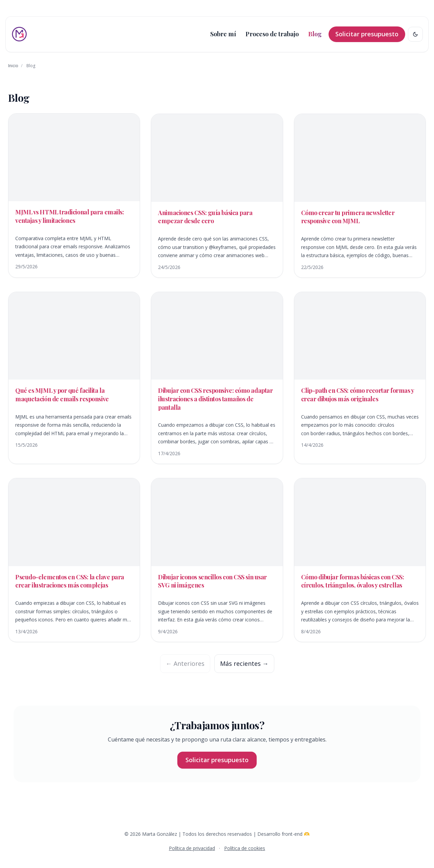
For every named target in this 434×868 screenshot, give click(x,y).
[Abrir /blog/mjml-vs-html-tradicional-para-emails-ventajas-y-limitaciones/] (74, 195)
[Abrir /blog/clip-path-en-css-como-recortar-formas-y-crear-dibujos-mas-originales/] (360, 374)
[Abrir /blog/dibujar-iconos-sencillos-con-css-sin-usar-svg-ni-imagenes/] (217, 560)
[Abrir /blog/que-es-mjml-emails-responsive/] (74, 374)
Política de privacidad (192, 848)
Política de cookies (245, 848)
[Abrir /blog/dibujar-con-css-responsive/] (217, 378)
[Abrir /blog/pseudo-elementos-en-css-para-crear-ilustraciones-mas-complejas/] (74, 560)
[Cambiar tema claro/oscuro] (415, 34)
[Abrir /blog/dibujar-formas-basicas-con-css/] (360, 560)
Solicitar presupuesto (367, 34)
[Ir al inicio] (19, 34)
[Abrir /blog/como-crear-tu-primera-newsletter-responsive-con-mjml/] (360, 196)
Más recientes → (244, 663)
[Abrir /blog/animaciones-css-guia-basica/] (217, 196)
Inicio (13, 66)
